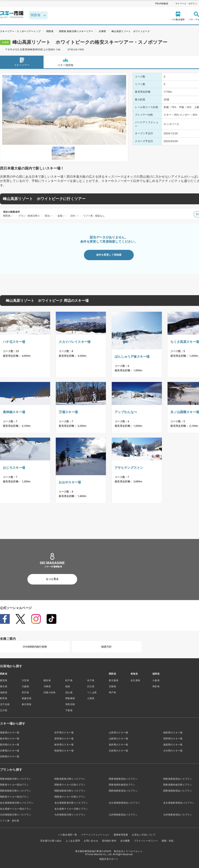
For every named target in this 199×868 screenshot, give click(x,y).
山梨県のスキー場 (118, 739)
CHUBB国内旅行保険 (35, 647)
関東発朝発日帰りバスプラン (16, 779)
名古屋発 (135, 680)
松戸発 (69, 680)
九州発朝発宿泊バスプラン (123, 815)
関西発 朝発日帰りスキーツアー (76, 31)
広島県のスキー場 (118, 751)
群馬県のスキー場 (64, 739)
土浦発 (91, 698)
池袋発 (4, 692)
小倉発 (156, 680)
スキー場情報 (65, 62)
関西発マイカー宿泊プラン (14, 797)
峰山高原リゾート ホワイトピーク (131, 31)
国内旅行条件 (109, 841)
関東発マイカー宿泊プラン (14, 785)
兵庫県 (102, 31)
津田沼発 (70, 704)
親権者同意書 (121, 835)
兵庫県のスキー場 (10, 751)
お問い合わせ (91, 841)
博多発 (156, 686)
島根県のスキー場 (64, 751)
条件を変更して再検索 (109, 255)
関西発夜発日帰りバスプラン (70, 791)
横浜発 (47, 680)
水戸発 (91, 680)
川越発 (25, 686)
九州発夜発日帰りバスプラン (70, 815)
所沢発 (25, 692)
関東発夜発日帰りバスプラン (70, 779)
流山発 (69, 692)
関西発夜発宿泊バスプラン (123, 791)
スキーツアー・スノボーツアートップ (20, 31)
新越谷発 (27, 698)
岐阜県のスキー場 (64, 745)
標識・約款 (168, 841)
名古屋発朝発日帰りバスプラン (17, 803)
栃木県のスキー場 (10, 739)
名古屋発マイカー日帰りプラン (71, 809)
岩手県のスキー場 (64, 733)
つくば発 (92, 692)
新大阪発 (114, 680)
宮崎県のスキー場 (10, 757)
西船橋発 (70, 698)
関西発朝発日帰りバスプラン (16, 791)
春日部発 (27, 704)
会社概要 (125, 841)
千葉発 (69, 710)
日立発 (91, 686)
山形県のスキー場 (118, 733)
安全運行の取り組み (51, 841)
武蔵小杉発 (50, 692)
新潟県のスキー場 (10, 745)
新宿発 (4, 680)
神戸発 (112, 692)
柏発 (68, 686)
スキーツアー (22, 62)
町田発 (4, 698)
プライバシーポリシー (146, 841)
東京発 (4, 686)
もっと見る (52, 579)
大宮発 (25, 680)
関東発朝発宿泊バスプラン (123, 779)
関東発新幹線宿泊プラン (122, 785)
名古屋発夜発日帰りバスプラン (71, 803)
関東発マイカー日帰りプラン (70, 785)
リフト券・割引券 (10, 821)
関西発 (50, 31)
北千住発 (5, 704)
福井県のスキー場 (118, 745)
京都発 (112, 686)
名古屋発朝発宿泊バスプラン (124, 803)
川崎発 (47, 686)
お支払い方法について (144, 835)
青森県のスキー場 (10, 733)
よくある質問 (73, 841)
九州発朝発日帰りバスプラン (16, 815)
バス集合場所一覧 (68, 835)
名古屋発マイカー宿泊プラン (16, 809)
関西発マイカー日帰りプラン (70, 797)
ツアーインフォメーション (95, 835)
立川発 (4, 710)
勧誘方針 (107, 647)
